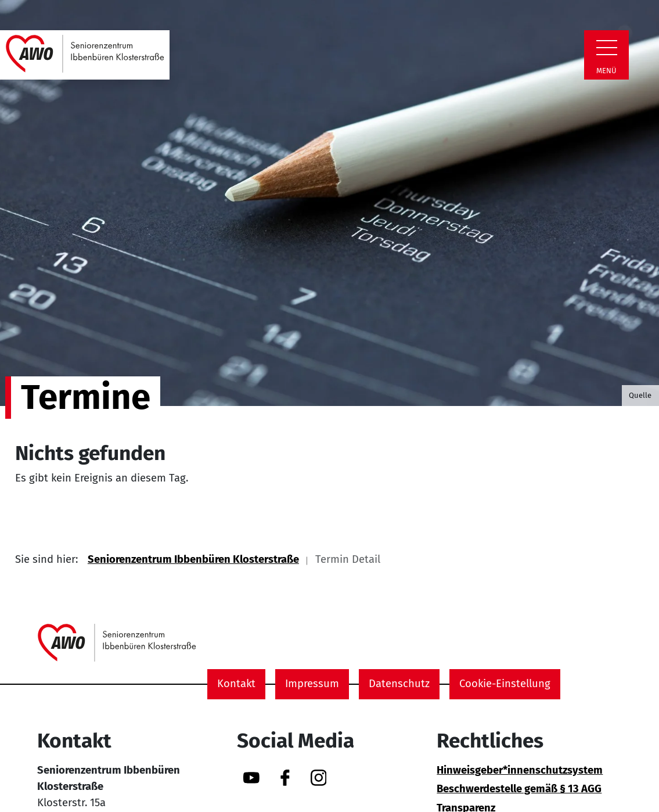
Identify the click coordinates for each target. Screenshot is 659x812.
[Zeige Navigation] (607, 48)
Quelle (640, 395)
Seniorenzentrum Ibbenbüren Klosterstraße (193, 559)
